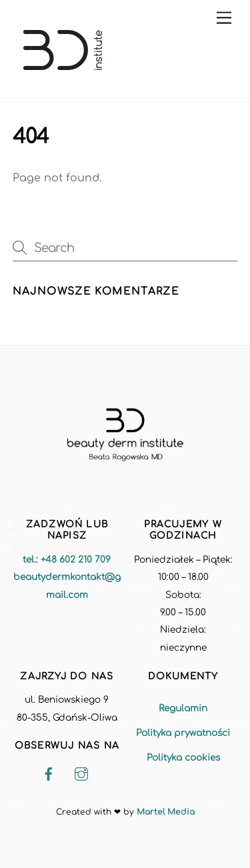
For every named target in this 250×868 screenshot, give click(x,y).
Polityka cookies (183, 758)
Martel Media (166, 812)
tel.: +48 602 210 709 (67, 560)
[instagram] (81, 774)
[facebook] (49, 774)
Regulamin (183, 708)
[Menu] (224, 18)
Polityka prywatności (183, 733)
